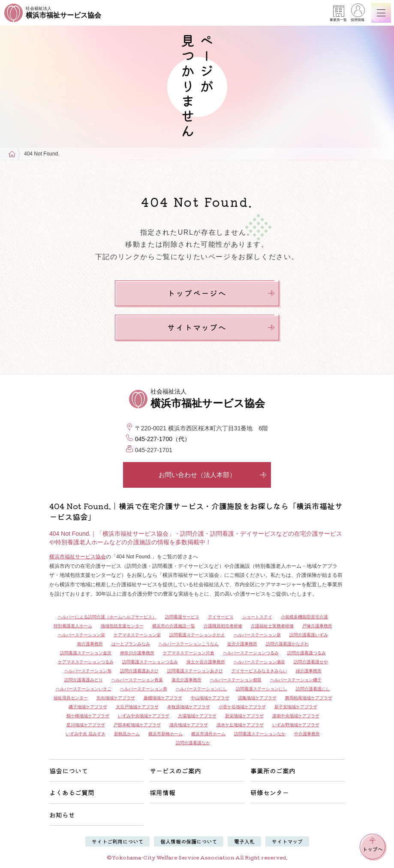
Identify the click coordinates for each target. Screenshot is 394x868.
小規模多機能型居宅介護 (304, 617)
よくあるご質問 (72, 792)
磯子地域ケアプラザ (88, 707)
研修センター (270, 792)
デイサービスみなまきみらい (259, 671)
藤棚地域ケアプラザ (163, 698)
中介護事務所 (307, 734)
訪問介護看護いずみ (309, 635)
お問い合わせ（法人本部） (213, 475)
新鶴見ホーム (127, 734)
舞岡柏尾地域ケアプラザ (309, 698)
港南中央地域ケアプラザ (296, 716)
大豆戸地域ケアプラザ (137, 707)
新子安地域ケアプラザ (296, 707)
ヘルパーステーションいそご (84, 689)
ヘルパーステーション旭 (88, 671)
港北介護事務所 (186, 680)
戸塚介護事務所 (317, 626)
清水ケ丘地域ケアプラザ (240, 725)
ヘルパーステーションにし (202, 689)
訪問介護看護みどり (84, 680)
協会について (69, 771)
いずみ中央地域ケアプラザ (144, 716)
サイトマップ (287, 841)
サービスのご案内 (175, 771)
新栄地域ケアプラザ (244, 716)
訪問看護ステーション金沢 (86, 653)
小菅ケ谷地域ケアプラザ (242, 707)
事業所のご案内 (273, 771)
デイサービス (221, 617)
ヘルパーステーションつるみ (251, 653)
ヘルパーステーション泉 (257, 635)
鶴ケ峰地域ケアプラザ (88, 716)
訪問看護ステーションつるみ (150, 662)
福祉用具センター (71, 698)
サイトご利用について (117, 841)
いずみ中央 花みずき (86, 734)
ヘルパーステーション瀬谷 (259, 662)
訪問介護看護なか (193, 743)
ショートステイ (257, 617)
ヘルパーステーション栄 (81, 635)
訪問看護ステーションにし (262, 689)
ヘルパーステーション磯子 (296, 680)
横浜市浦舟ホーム (208, 734)
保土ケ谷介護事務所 (206, 662)
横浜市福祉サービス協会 (78, 557)
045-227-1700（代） (163, 439)
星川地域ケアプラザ (86, 725)
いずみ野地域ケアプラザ (296, 725)
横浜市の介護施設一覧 (174, 626)
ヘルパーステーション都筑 (236, 680)
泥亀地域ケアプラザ (257, 698)
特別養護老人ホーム (73, 626)
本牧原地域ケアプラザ (189, 707)
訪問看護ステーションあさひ (195, 671)
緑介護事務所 (309, 671)
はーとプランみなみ (131, 644)
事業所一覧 (338, 14)
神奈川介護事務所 (137, 653)
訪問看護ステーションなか (260, 734)
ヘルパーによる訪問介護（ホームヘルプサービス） (107, 617)
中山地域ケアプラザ (210, 698)
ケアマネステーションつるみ (86, 662)
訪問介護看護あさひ (139, 671)
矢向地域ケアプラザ (116, 698)
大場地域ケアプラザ (197, 716)
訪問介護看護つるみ (307, 653)
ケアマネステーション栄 (137, 635)
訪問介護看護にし (313, 689)
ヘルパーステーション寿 (144, 689)
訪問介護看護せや (311, 662)
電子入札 (244, 841)
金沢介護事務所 (242, 644)
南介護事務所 (90, 644)
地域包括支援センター (122, 626)
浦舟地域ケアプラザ (189, 725)
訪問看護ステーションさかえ (197, 635)
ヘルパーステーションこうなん (189, 644)
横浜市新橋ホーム (165, 734)
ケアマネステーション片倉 (189, 653)
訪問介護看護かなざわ (287, 644)
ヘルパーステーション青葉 (137, 680)
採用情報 (358, 14)
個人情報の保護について (189, 841)
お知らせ (62, 815)
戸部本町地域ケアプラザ (137, 725)
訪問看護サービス (182, 617)
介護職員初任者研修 (223, 626)
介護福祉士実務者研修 (272, 626)
